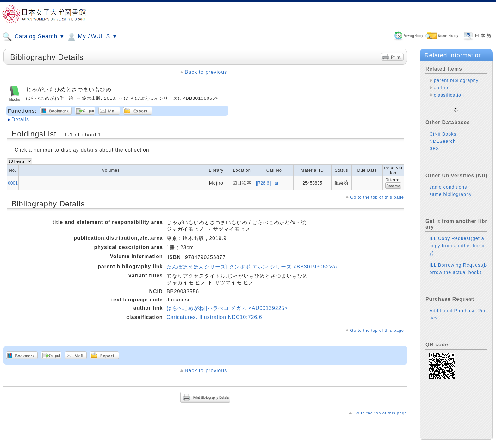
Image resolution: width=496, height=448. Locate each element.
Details (20, 120)
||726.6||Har (267, 183)
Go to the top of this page (377, 197)
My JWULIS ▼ (92, 37)
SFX (434, 143)
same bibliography (450, 189)
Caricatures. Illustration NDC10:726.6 (214, 317)
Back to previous (206, 72)
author (441, 88)
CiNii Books (443, 129)
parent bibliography (456, 80)
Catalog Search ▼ (34, 37)
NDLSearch (442, 136)
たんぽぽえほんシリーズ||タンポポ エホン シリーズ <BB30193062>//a (253, 267)
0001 (13, 183)
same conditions (448, 182)
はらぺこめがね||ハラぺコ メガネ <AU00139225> (227, 308)
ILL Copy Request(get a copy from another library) (457, 241)
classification (449, 95)
